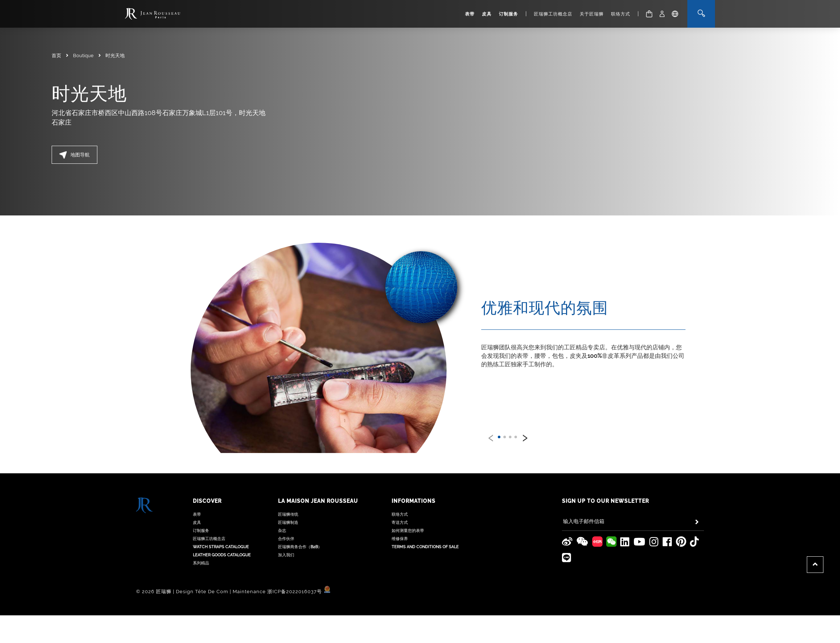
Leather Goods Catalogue (222, 535)
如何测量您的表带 (408, 510)
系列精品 (201, 543)
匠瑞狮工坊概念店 (553, 14)
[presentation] (491, 436)
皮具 (487, 14)
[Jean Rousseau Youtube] (640, 522)
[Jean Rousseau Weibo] (567, 522)
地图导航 (74, 155)
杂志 (282, 510)
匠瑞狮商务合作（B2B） (300, 527)
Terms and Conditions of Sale (425, 527)
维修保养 (400, 518)
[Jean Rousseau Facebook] (667, 522)
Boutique (83, 56)
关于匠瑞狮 (592, 14)
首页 (56, 56)
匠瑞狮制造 (288, 502)
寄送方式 (400, 502)
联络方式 (621, 14)
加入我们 (286, 535)
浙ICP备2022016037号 (295, 571)
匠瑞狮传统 (288, 494)
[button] (499, 437)
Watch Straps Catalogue (221, 527)
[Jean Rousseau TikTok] (694, 521)
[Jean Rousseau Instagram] (654, 522)
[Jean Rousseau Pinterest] (681, 521)
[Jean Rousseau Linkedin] (625, 522)
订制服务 (508, 14)
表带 (470, 14)
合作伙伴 (286, 518)
